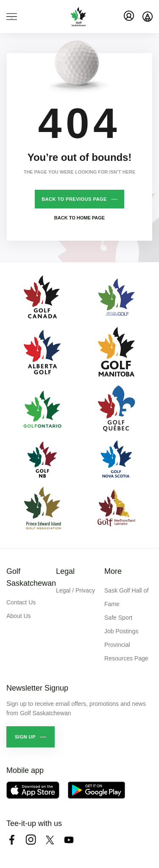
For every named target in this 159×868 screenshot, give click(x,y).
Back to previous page (74, 199)
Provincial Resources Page (126, 652)
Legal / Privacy (75, 590)
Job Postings (121, 631)
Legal (65, 571)
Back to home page (79, 218)
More (113, 571)
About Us (19, 616)
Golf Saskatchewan (31, 577)
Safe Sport (118, 618)
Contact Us (21, 602)
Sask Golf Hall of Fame (126, 597)
